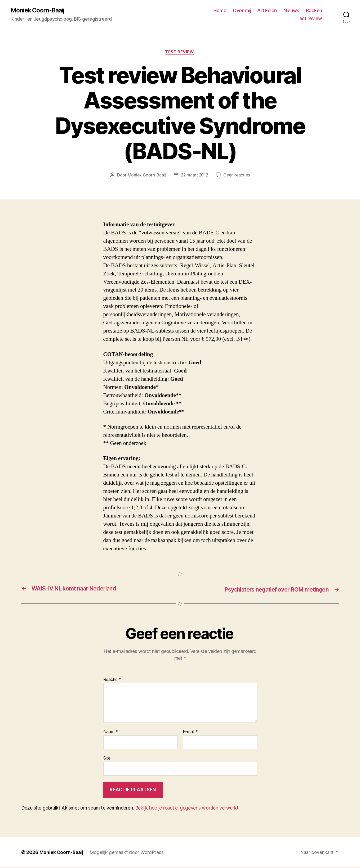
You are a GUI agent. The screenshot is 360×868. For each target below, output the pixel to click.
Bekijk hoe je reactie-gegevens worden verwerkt (187, 809)
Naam (111, 733)
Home (220, 11)
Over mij (242, 11)
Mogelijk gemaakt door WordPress (128, 853)
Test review (309, 19)
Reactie (112, 680)
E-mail (190, 733)
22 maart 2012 (194, 176)
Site (107, 758)
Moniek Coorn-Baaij (39, 11)
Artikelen (267, 11)
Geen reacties (238, 176)
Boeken (314, 11)
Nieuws (291, 11)
